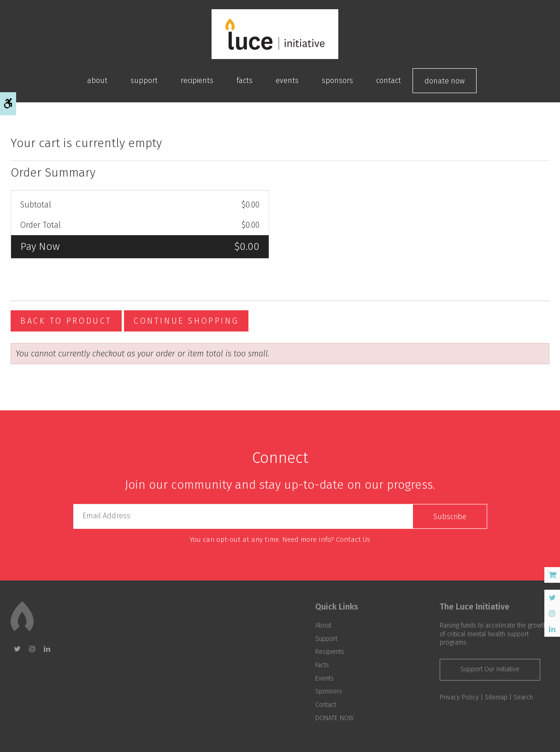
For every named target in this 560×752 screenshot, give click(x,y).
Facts (245, 80)
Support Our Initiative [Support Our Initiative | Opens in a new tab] (490, 669)
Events (287, 80)
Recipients (197, 80)
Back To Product (66, 321)
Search (523, 697)
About (97, 80)
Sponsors (337, 80)
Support (144, 80)
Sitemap (496, 697)
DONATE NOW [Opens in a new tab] (445, 81)
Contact (389, 80)
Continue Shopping (186, 321)
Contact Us (353, 539)
